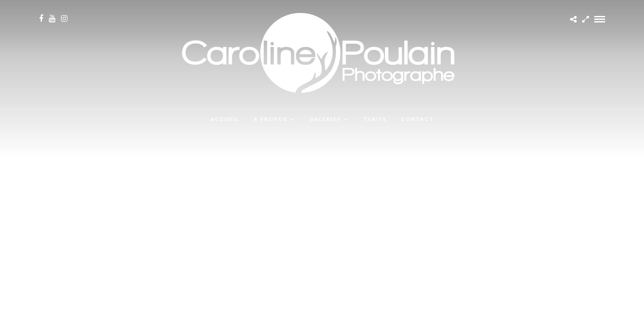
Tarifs (375, 119)
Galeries (325, 119)
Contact (418, 119)
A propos (270, 119)
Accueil (225, 119)
